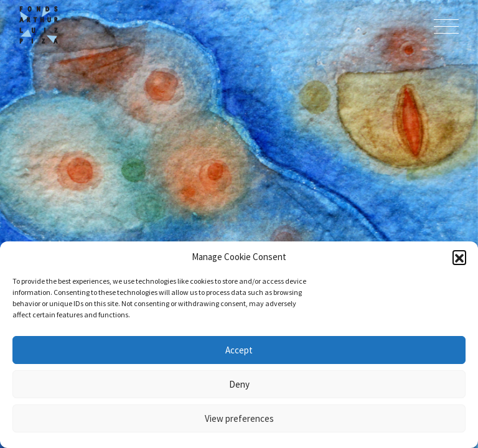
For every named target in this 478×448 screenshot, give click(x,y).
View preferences (239, 418)
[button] (459, 257)
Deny (239, 384)
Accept (239, 350)
